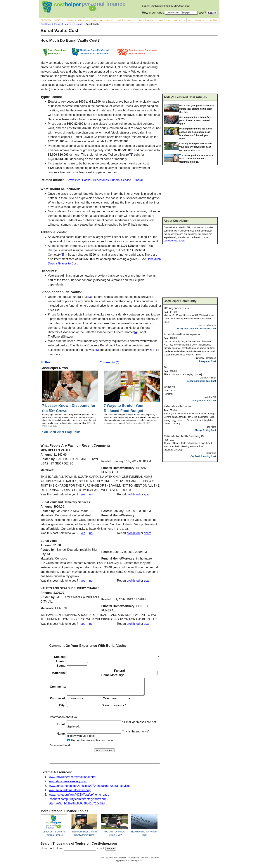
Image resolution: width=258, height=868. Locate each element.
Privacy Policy (134, 861)
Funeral (138, 180)
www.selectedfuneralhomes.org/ (70, 794)
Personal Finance (63, 24)
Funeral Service (121, 180)
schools (182, 20)
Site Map (144, 861)
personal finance (163, 20)
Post (46, 362)
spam (147, 494)
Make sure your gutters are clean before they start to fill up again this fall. (197, 109)
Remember (77, 744)
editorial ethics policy (174, 241)
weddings (214, 20)
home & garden (146, 20)
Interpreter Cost (208, 361)
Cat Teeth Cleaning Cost (203, 456)
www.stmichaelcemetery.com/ (68, 785)
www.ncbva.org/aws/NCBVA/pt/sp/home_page (79, 798)
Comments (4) (109, 362)
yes (83, 494)
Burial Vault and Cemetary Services (65, 502)
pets (175, 20)
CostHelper (46, 24)
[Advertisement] (190, 66)
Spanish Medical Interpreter (182, 334)
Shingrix (169, 387)
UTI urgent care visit (177, 308)
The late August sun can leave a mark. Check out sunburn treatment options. (196, 159)
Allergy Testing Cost (205, 430)
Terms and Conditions (117, 861)
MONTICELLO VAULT (55, 450)
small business (194, 20)
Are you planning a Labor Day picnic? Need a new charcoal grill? (195, 120)
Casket (87, 180)
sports (206, 20)
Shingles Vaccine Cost (204, 401)
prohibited (133, 494)
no (91, 494)
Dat (166, 367)
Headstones (101, 180)
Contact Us (154, 861)
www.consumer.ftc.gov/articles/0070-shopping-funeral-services (90, 789)
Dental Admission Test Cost (201, 381)
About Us (103, 861)
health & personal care (126, 20)
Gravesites (73, 180)
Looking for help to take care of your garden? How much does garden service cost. (196, 147)
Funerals (79, 24)
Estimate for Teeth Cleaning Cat (185, 436)
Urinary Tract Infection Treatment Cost (196, 329)
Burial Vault (49, 541)
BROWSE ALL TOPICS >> (53, 20)
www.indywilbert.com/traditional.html (72, 780)
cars (88, 20)
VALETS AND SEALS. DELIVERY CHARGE (70, 588)
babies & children (76, 20)
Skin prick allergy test (178, 406)
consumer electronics (103, 20)
